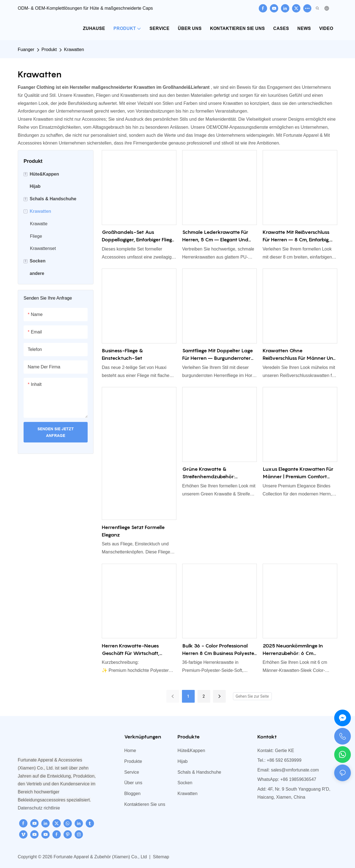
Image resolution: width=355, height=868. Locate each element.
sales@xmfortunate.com (295, 770)
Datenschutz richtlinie (39, 808)
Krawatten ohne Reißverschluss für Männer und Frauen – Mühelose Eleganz (300, 355)
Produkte (133, 761)
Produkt (49, 50)
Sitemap (160, 857)
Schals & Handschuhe (199, 772)
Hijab (182, 761)
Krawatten (74, 50)
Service (132, 772)
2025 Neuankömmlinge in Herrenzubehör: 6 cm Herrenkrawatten (293, 650)
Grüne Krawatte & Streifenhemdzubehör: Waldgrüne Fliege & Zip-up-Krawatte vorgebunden (216, 473)
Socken (185, 783)
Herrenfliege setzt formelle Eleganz (133, 531)
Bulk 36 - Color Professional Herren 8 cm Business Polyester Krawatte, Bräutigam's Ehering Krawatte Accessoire (219, 650)
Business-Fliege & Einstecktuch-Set (122, 354)
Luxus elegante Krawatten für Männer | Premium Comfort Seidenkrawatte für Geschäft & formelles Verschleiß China (298, 473)
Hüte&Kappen (191, 751)
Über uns (133, 783)
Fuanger (26, 50)
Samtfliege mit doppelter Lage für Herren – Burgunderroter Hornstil (218, 355)
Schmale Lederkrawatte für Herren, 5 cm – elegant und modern (215, 236)
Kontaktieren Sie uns (145, 804)
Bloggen (132, 794)
